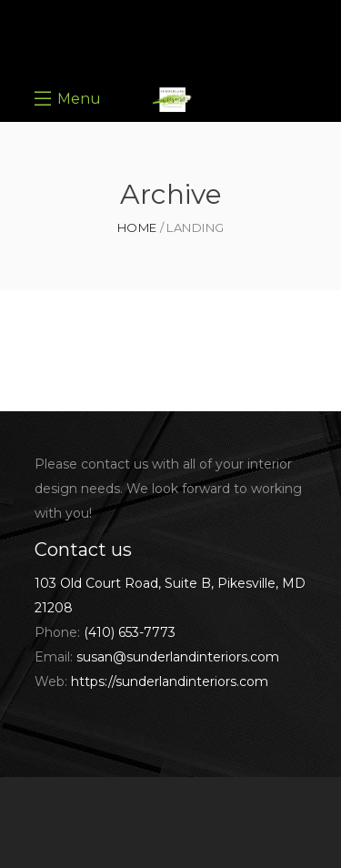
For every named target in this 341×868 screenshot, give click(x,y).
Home (137, 228)
